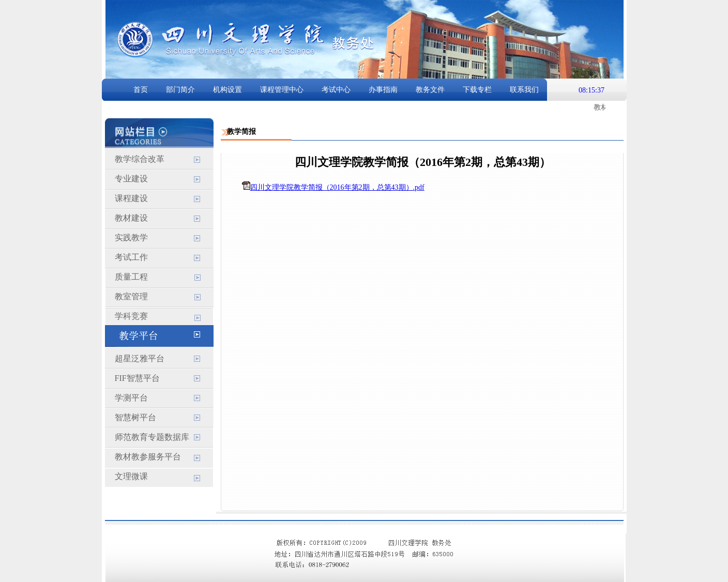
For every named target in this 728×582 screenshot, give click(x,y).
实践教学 (131, 238)
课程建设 (131, 198)
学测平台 (131, 398)
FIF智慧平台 (137, 378)
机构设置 (228, 90)
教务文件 (430, 90)
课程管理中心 (282, 90)
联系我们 (524, 90)
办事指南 (383, 90)
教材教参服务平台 (148, 457)
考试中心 (336, 90)
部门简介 (180, 90)
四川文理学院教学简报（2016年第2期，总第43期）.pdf (337, 187)
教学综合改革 (140, 159)
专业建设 (131, 179)
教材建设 (131, 218)
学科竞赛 (131, 316)
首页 (141, 90)
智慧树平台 (135, 417)
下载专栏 (477, 90)
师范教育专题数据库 (152, 437)
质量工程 (131, 277)
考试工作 (131, 257)
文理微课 (131, 476)
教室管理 (131, 296)
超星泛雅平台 (140, 358)
